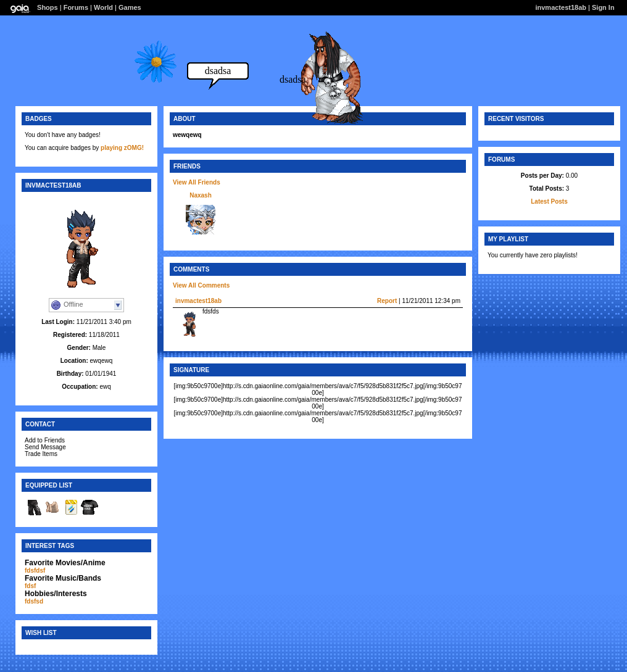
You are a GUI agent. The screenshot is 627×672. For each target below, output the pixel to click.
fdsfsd (34, 601)
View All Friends (197, 182)
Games (130, 7)
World (103, 7)
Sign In (603, 7)
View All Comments (201, 285)
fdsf (30, 586)
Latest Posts (549, 201)
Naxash (201, 195)
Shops (48, 7)
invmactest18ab (198, 301)
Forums (76, 7)
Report (387, 301)
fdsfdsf (35, 570)
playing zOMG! (122, 148)
